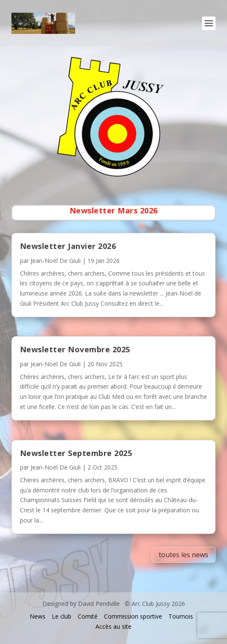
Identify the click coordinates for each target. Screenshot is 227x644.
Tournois (181, 616)
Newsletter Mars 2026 (114, 210)
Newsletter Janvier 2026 (68, 246)
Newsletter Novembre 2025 (75, 349)
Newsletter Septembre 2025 (76, 453)
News (38, 616)
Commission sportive (133, 616)
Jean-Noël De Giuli (56, 261)
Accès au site (113, 626)
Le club (62, 616)
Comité (88, 616)
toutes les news (184, 555)
